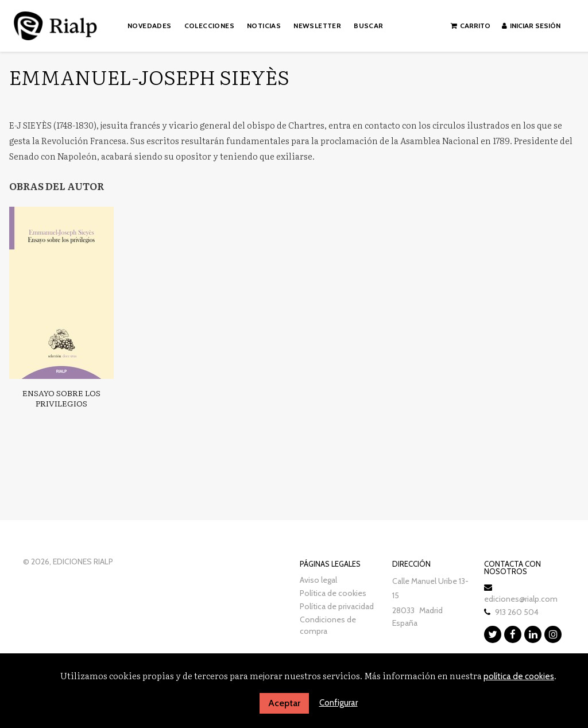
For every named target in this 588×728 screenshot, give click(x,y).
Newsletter (317, 26)
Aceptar (284, 703)
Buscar (368, 26)
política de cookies (519, 676)
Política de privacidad (337, 606)
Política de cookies (333, 593)
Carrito (471, 26)
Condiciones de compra (328, 625)
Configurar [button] (339, 703)
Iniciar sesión (531, 26)
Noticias (264, 26)
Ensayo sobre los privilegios (61, 398)
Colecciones (209, 26)
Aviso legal (318, 580)
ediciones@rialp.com (521, 599)
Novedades (150, 26)
